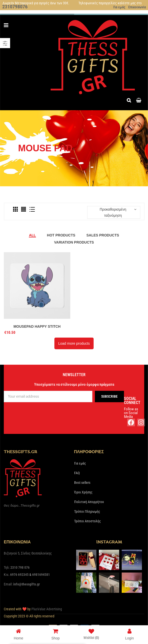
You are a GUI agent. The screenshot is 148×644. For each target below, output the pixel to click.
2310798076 (15, 7)
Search (130, 100)
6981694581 (41, 575)
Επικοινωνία (137, 7)
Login (130, 634)
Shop (56, 634)
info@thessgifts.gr (27, 584)
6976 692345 (19, 575)
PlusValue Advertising (47, 609)
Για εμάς (119, 7)
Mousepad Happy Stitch (37, 326)
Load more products (74, 343)
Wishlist (91, 635)
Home (18, 634)
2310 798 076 (20, 567)
